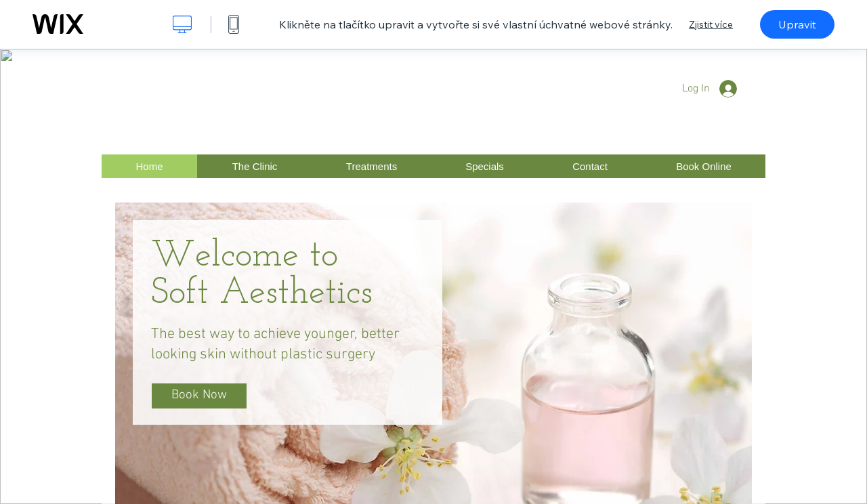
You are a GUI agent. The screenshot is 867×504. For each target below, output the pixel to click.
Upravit (797, 24)
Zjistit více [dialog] (711, 24)
